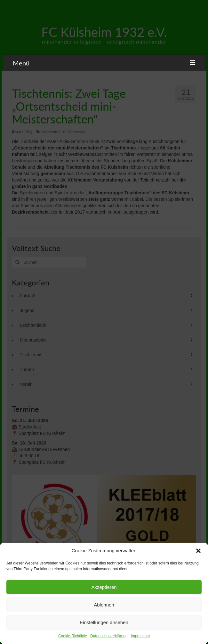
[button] (198, 551)
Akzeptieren (104, 587)
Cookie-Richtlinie (73, 636)
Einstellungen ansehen (104, 622)
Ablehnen (104, 605)
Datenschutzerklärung (109, 636)
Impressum (140, 636)
